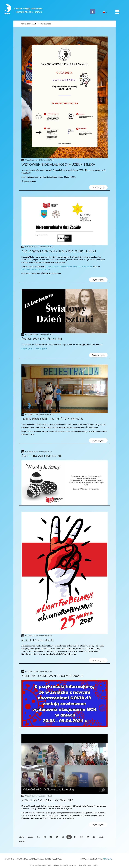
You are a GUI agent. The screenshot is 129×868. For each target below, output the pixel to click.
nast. (101, 837)
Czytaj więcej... (98, 187)
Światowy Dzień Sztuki (42, 339)
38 (81, 837)
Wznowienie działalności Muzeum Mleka (58, 164)
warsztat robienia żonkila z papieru (36, 269)
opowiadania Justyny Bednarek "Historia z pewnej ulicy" (69, 266)
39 (88, 837)
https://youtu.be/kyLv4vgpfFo (34, 349)
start (21, 837)
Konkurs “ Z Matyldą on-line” (47, 800)
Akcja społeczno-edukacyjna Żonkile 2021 (59, 251)
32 (45, 837)
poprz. (31, 837)
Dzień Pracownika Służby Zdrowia (52, 419)
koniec (22, 841)
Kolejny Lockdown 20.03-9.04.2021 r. (53, 676)
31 (38, 837)
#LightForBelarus (37, 640)
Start (34, 24)
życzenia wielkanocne (42, 456)
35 (63, 837)
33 (51, 837)
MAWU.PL (107, 859)
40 (94, 837)
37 (75, 837)
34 (57, 837)
